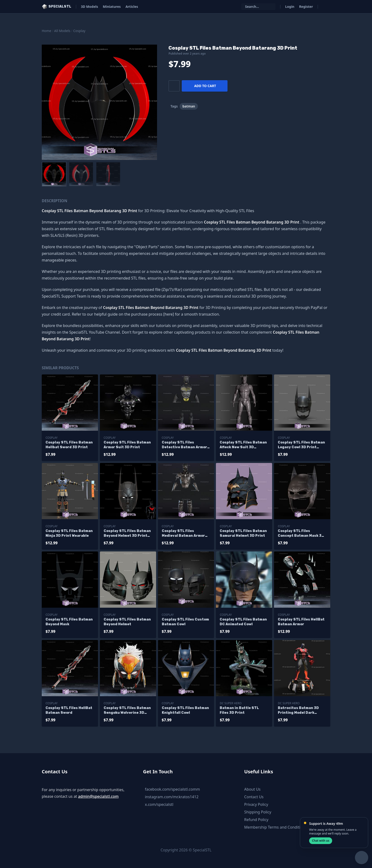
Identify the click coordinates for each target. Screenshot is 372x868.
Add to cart (205, 86)
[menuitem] (54, 174)
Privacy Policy (256, 804)
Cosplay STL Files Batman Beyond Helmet (127, 622)
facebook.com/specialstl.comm (172, 789)
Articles (132, 7)
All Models (62, 31)
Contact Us (254, 797)
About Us (252, 789)
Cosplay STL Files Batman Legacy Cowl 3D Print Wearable (301, 445)
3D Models (89, 7)
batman (189, 106)
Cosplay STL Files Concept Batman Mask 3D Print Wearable (301, 534)
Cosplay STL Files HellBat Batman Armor (301, 622)
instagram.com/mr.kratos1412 (172, 797)
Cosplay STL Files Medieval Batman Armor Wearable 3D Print (183, 534)
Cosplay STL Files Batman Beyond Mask (69, 622)
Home (46, 31)
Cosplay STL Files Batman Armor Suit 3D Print (127, 445)
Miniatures (112, 7)
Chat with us (321, 841)
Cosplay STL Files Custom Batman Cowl (185, 622)
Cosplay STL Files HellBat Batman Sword (69, 710)
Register (306, 7)
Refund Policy (256, 820)
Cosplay (79, 31)
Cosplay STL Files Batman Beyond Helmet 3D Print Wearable (127, 534)
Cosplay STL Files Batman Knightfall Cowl (185, 710)
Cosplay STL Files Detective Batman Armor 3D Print (184, 445)
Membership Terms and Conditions (275, 827)
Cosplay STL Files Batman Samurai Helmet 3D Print (243, 533)
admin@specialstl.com (98, 796)
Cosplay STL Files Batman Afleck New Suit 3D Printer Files (243, 445)
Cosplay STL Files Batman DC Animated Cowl (243, 622)
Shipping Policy (258, 812)
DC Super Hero (231, 703)
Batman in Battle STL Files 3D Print (239, 710)
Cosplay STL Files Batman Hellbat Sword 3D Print (69, 445)
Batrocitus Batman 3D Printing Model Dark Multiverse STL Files (298, 711)
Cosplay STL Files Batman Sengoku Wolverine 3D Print (127, 711)
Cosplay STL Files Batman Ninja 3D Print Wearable (69, 533)
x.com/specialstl (159, 804)
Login (290, 7)
